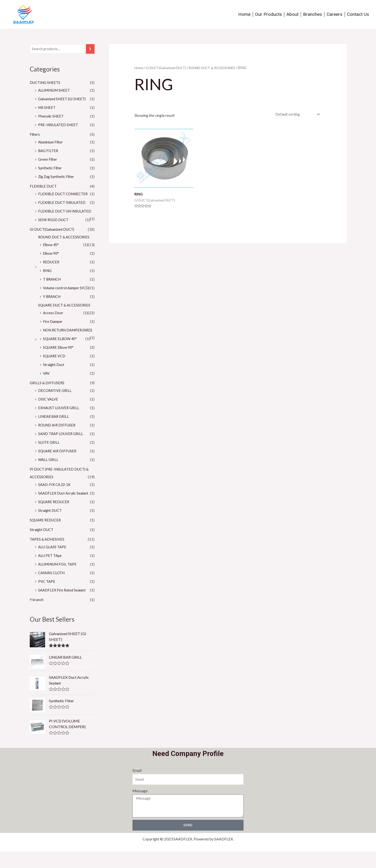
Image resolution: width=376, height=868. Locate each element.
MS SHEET (47, 108)
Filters (35, 135)
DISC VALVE (49, 415)
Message (140, 807)
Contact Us (358, 14)
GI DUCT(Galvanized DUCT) (54, 238)
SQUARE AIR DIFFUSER (58, 467)
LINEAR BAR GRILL (55, 432)
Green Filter (48, 160)
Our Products (269, 14)
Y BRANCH (53, 305)
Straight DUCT (51, 526)
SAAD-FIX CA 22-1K (55, 500)
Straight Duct (54, 381)
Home (244, 14)
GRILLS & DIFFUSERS (48, 399)
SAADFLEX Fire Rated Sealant (63, 606)
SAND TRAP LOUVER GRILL (62, 450)
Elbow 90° (52, 262)
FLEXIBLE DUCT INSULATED (63, 203)
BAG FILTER (49, 151)
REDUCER (52, 270)
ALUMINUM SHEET (56, 91)
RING (48, 279)
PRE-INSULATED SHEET (59, 125)
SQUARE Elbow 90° (60, 363)
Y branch (37, 616)
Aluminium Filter (52, 143)
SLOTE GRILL (49, 458)
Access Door (54, 321)
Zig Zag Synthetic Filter (57, 177)
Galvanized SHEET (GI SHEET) (64, 99)
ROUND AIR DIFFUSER (58, 441)
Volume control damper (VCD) (68, 296)
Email (137, 786)
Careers (334, 14)
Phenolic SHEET (52, 117)
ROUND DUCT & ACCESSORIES (66, 245)
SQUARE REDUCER (55, 518)
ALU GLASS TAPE (53, 563)
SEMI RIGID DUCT (54, 228)
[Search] (90, 49)
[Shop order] (295, 115)
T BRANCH (53, 287)
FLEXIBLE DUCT (44, 187)
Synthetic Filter (51, 168)
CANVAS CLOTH (53, 589)
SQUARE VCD (55, 372)
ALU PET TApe (51, 571)
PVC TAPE (47, 597)
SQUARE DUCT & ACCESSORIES (66, 313)
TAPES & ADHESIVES (48, 555)
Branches (313, 14)
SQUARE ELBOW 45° (61, 355)
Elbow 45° (52, 253)
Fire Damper (53, 330)
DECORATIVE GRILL (56, 406)
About (292, 14)
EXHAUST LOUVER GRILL (60, 424)
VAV (47, 389)
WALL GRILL (49, 475)
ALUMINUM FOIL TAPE (59, 580)
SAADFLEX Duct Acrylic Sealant (65, 509)
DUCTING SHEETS (46, 83)
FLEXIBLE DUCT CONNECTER (65, 194)
